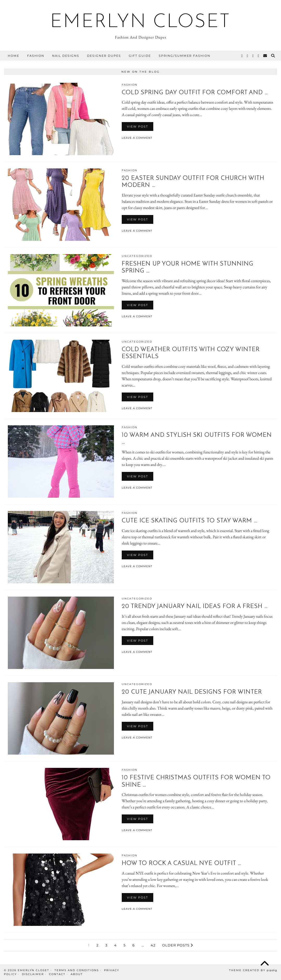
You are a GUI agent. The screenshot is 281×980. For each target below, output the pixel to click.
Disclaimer (33, 974)
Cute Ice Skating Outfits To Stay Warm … (190, 521)
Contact (57, 974)
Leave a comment (137, 138)
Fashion (36, 56)
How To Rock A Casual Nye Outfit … (181, 864)
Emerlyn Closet (141, 22)
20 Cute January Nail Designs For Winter (192, 692)
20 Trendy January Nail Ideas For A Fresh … (195, 607)
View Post (138, 127)
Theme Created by (253, 970)
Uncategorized (137, 256)
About (77, 974)
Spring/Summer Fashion (185, 56)
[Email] (265, 56)
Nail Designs (66, 56)
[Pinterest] (253, 56)
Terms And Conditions (77, 970)
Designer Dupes (104, 56)
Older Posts (178, 945)
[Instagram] (248, 56)
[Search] (273, 56)
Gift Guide (140, 56)
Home (14, 56)
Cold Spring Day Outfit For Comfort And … (195, 93)
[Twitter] (242, 56)
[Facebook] (259, 56)
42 (153, 945)
